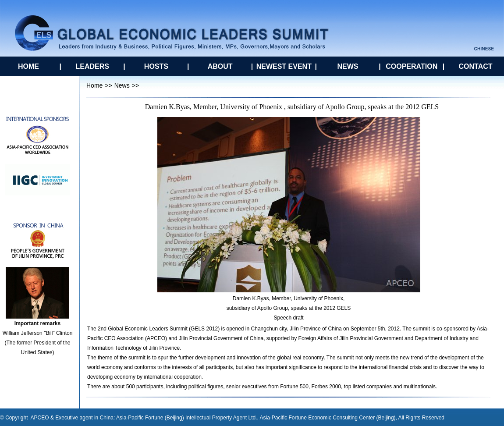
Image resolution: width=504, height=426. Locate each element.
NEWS (348, 66)
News (122, 85)
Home (94, 85)
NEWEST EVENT (284, 66)
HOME (28, 66)
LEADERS (92, 66)
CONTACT (475, 66)
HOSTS (156, 66)
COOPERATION (412, 66)
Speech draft (288, 318)
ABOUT (220, 66)
